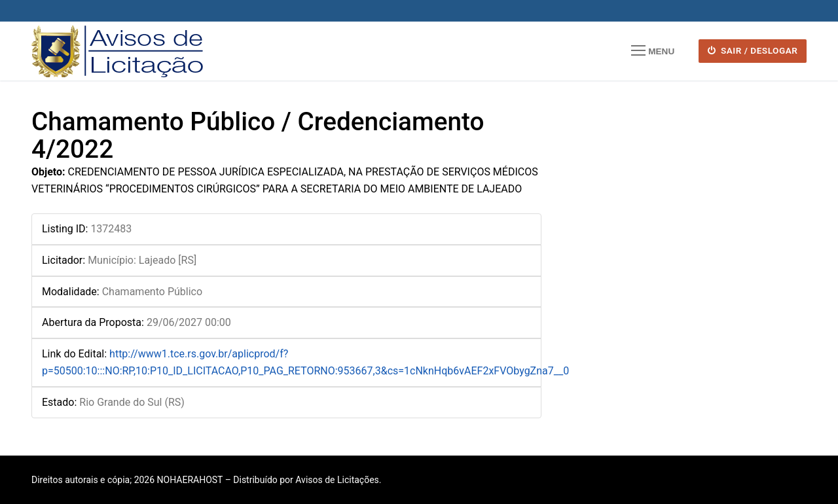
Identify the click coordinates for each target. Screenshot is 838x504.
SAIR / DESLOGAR (753, 50)
